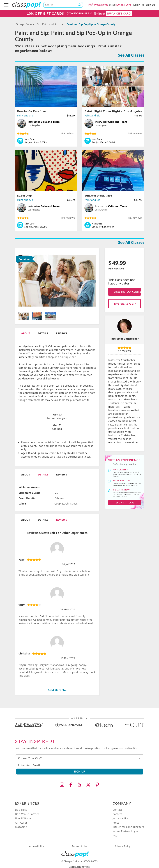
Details (43, 333)
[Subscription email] (80, 765)
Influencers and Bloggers (128, 827)
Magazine (21, 827)
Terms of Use (79, 846)
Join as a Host (121, 818)
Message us (101, 5)
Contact (117, 810)
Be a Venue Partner (27, 814)
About (26, 333)
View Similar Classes (127, 292)
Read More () (57, 690)
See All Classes (131, 55)
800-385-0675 (123, 5)
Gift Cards (21, 823)
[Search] (63, 5)
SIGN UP (79, 771)
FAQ (115, 835)
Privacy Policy (122, 846)
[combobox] (80, 758)
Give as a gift (126, 304)
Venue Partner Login (125, 831)
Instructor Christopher (125, 339)
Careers (117, 814)
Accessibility (36, 846)
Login (137, 5)
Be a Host (21, 810)
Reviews (62, 333)
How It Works (23, 818)
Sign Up (151, 5)
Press (116, 823)
